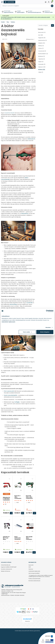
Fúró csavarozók (9, 391)
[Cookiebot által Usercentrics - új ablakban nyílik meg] (47, 311)
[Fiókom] (49, 2)
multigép (17, 402)
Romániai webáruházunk (34, 581)
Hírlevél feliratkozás (6, 565)
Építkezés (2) (42, 56)
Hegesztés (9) (42, 38)
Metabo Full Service (6, 571)
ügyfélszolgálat (21, 12)
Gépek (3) (41, 62)
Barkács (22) (42, 70)
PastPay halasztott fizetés (34, 579)
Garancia (31, 569)
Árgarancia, (47, 11)
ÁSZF (30, 567)
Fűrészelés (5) (42, 64)
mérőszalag (13, 304)
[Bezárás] (53, 17)
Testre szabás (27, 332)
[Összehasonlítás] (9, 490)
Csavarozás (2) (42, 51)
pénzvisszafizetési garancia (35, 12)
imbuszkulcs (25, 214)
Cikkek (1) (41, 72)
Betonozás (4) (42, 32)
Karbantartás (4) (43, 40)
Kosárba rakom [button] (11, 513)
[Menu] (46, 2)
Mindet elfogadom (45, 332)
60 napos (30, 11)
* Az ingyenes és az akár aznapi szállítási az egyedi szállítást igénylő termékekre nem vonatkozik (41, 576)
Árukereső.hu (27, 621)
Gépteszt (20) (42, 67)
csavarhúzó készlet (9, 113)
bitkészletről (31, 139)
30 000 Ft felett (7, 11)
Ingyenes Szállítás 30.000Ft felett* (9, 567)
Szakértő (19, 11)
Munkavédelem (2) (43, 54)
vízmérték (30, 303)
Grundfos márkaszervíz (7, 569)
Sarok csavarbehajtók (10, 395)
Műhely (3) (41, 46)
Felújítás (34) (42, 43)
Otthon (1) (41, 48)
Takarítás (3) (42, 59)
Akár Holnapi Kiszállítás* (34, 573)
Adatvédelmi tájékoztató (34, 571)
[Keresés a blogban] (44, 25)
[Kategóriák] (9, 2)
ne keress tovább (49, 12)
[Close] (35, 2)
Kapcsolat (31, 565)
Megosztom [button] (30, 39)
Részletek (48, 327)
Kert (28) (41, 35)
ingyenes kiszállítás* (9, 12)
